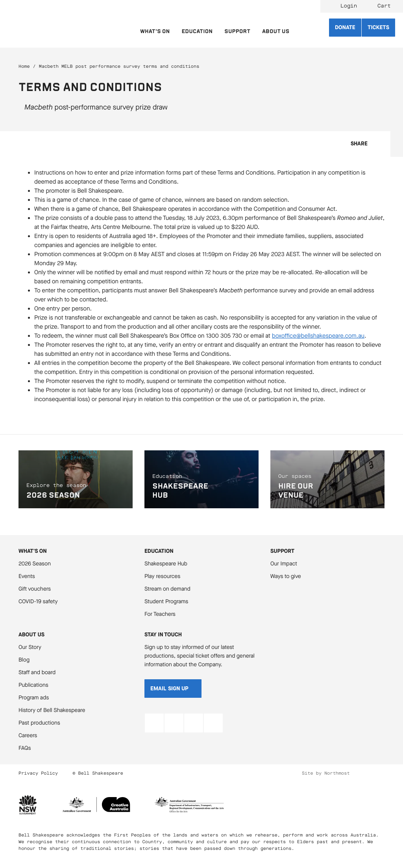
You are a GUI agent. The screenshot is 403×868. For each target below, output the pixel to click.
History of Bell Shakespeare (52, 710)
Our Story (30, 647)
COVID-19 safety (38, 601)
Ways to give (286, 576)
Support (282, 551)
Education (159, 551)
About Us (31, 635)
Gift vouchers (35, 589)
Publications (33, 685)
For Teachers (160, 614)
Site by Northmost (326, 773)
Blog (24, 660)
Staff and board (37, 672)
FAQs (25, 748)
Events (27, 576)
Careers (28, 735)
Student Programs (166, 601)
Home (24, 66)
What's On (33, 551)
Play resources (162, 576)
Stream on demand (167, 589)
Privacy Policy (38, 773)
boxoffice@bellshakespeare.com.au (318, 336)
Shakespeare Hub (166, 564)
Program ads (34, 698)
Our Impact (284, 564)
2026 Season (35, 564)
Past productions (39, 723)
